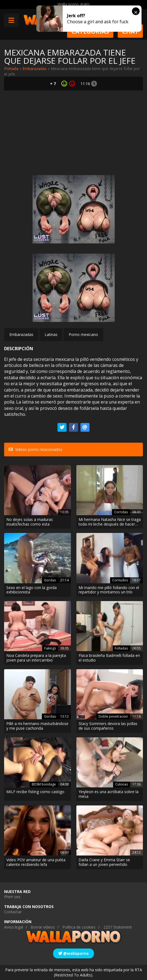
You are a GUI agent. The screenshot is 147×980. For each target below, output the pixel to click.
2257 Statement (118, 927)
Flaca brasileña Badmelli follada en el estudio (109, 658)
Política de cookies (79, 927)
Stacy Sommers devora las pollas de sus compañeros (108, 726)
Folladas (121, 648)
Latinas (51, 334)
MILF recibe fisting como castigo (35, 792)
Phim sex (12, 897)
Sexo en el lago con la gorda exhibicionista (31, 590)
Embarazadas (34, 69)
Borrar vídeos (43, 927)
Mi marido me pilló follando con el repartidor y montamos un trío (109, 590)
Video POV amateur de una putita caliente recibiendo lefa (36, 862)
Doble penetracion (113, 716)
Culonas (122, 784)
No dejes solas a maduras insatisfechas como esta (30, 522)
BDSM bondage (44, 784)
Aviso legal (14, 927)
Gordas (50, 580)
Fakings (50, 648)
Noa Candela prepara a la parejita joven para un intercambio (36, 658)
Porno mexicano (83, 334)
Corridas (121, 512)
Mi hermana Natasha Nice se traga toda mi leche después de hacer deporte (110, 522)
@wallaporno (73, 953)
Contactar (13, 912)
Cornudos (120, 580)
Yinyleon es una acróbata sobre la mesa (109, 794)
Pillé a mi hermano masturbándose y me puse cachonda (37, 726)
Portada (11, 69)
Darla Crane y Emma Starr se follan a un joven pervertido (104, 862)
